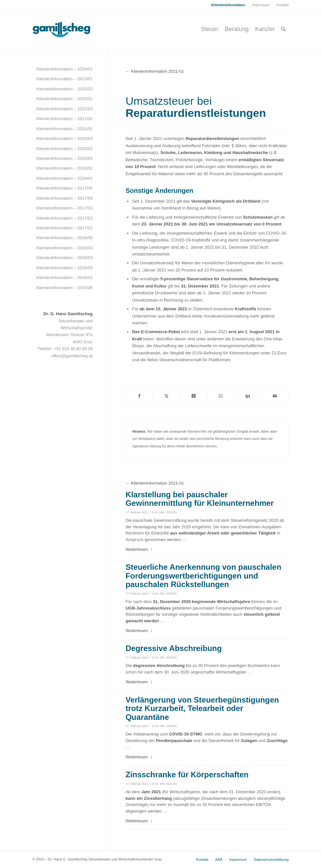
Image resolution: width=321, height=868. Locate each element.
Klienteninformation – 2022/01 (64, 99)
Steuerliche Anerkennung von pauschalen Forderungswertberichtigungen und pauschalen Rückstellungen (203, 576)
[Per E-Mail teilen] (275, 396)
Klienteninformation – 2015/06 (64, 288)
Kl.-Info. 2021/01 (166, 512)
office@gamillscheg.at (72, 356)
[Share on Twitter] (194, 396)
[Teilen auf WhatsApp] (221, 396)
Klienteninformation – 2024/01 (64, 69)
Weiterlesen (140, 549)
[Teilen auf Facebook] (139, 396)
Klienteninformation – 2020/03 (64, 139)
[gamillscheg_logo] (74, 29)
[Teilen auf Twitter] (167, 396)
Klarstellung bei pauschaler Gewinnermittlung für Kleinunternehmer (200, 499)
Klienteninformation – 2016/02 (64, 268)
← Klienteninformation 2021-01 (155, 71)
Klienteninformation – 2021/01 (64, 129)
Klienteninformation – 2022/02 (64, 89)
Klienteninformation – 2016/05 (64, 238)
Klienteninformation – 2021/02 (64, 119)
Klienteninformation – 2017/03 (64, 208)
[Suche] (283, 29)
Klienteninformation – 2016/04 (64, 248)
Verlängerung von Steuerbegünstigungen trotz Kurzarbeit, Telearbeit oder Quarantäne (202, 708)
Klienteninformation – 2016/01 (64, 278)
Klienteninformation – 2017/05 (64, 188)
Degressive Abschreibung (174, 648)
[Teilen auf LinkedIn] (248, 396)
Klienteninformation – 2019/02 (64, 168)
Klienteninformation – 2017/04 (64, 198)
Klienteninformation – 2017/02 (64, 218)
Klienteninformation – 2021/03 (64, 109)
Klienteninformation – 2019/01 (64, 178)
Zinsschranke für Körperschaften (187, 775)
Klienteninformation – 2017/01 (64, 228)
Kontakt (282, 5)
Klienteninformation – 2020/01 (64, 158)
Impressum (261, 5)
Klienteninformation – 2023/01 (64, 79)
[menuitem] (228, 5)
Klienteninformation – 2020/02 (64, 149)
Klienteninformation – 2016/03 (64, 258)
